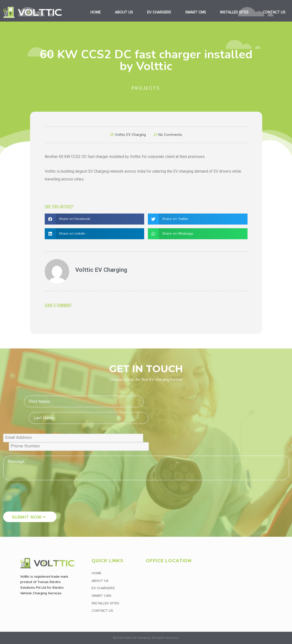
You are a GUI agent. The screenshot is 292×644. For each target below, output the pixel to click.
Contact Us (102, 611)
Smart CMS (196, 12)
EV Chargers (159, 12)
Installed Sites (234, 12)
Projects (146, 88)
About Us (124, 12)
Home (96, 12)
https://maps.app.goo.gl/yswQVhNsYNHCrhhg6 (180, 572)
